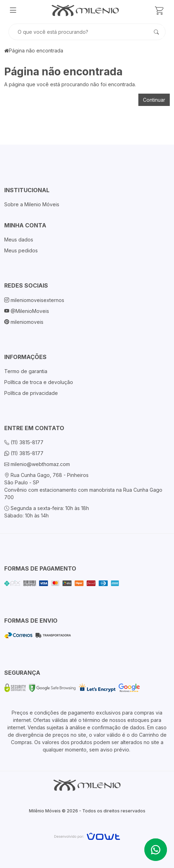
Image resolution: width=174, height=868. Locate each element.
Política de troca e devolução (39, 382)
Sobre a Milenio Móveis (32, 204)
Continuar (154, 100)
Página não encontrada (36, 51)
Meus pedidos (21, 250)
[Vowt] (87, 835)
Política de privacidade (31, 393)
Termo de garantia (26, 371)
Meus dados (19, 240)
